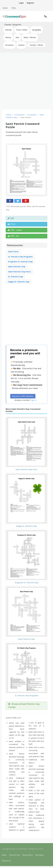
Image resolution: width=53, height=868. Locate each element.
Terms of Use (14, 855)
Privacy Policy (28, 855)
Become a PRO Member (23, 396)
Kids (17, 37)
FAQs (14, 8)
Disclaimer (40, 855)
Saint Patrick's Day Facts (20, 272)
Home (5, 8)
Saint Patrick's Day (17, 266)
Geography (36, 30)
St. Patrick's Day (16, 277)
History (8, 37)
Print (11, 224)
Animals (8, 30)
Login (21, 3)
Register (30, 3)
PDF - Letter (15, 230)
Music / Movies (30, 37)
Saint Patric (13, 252)
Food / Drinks (22, 30)
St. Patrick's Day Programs (20, 257)
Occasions (9, 45)
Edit (11, 218)
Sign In (34, 400)
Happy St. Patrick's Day (19, 282)
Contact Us (6, 861)
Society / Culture (36, 45)
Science (21, 45)
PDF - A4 (13, 236)
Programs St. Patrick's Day (20, 262)
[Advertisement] (26, 81)
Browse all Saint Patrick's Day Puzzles (24, 706)
